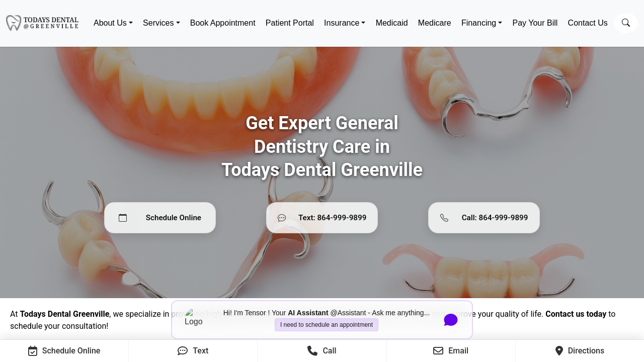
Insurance (342, 23)
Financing (479, 23)
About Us (110, 23)
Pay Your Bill (535, 23)
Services (158, 23)
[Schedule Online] (160, 218)
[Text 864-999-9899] (322, 218)
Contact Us (588, 23)
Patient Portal (290, 23)
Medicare (435, 23)
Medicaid (392, 23)
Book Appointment (223, 23)
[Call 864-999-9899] (484, 218)
